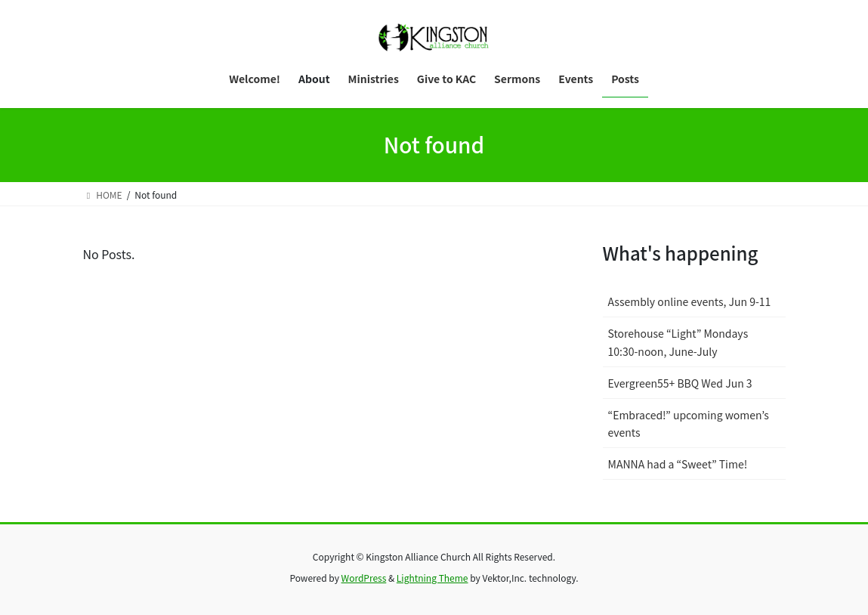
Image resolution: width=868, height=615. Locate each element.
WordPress (364, 578)
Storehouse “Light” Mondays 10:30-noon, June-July (678, 342)
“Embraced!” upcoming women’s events (689, 423)
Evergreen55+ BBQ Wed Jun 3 (680, 383)
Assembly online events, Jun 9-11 (690, 301)
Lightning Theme (432, 578)
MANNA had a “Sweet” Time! (678, 464)
